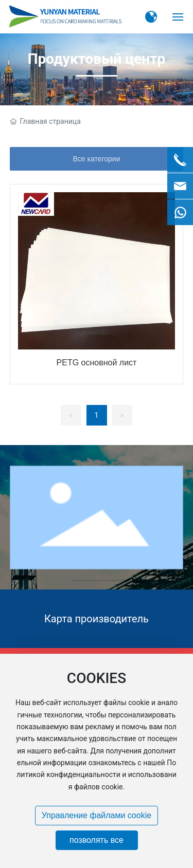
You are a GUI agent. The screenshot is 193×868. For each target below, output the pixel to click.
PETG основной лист (97, 363)
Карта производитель (97, 619)
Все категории (97, 159)
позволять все (97, 840)
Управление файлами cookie (97, 815)
